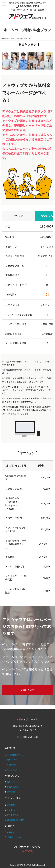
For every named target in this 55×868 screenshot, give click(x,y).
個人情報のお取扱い (16, 820)
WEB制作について (15, 755)
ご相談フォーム (14, 837)
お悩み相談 (12, 765)
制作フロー (12, 760)
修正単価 (11, 792)
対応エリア (12, 770)
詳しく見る (28, 690)
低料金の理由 (13, 787)
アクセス (11, 810)
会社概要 (11, 805)
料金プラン (12, 782)
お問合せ (11, 832)
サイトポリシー (14, 815)
